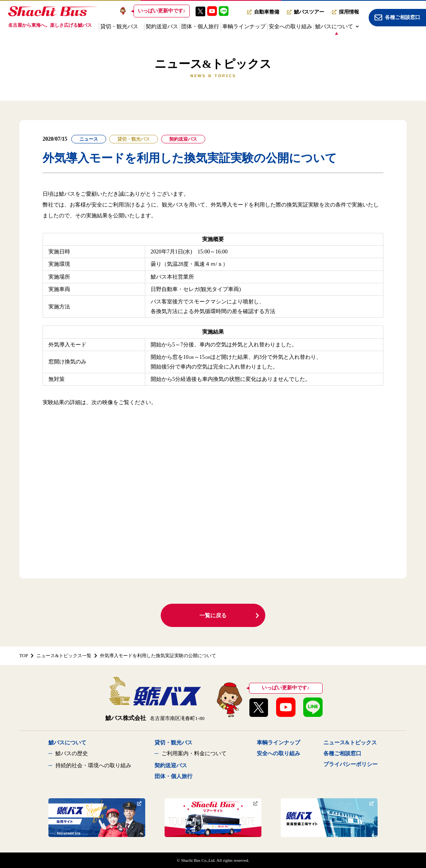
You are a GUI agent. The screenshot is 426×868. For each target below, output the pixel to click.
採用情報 (345, 12)
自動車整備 (263, 12)
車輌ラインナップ (244, 27)
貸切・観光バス (119, 27)
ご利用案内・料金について (194, 753)
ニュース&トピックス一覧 (64, 656)
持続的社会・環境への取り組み (93, 766)
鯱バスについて (337, 27)
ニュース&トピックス (350, 743)
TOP (24, 656)
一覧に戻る (230, 616)
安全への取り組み (290, 27)
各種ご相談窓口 (342, 753)
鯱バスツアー (306, 12)
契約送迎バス (162, 27)
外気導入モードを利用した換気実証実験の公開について (158, 656)
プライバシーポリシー (350, 764)
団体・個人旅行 (200, 27)
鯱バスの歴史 (72, 753)
